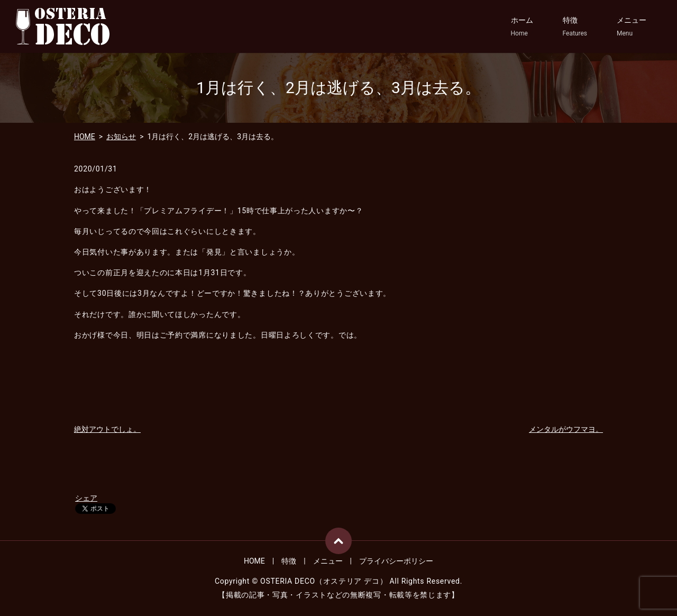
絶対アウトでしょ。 (107, 429)
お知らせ (121, 137)
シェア (86, 498)
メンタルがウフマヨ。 (566, 429)
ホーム (522, 27)
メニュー (632, 27)
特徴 (575, 27)
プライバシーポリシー (396, 561)
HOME (85, 137)
